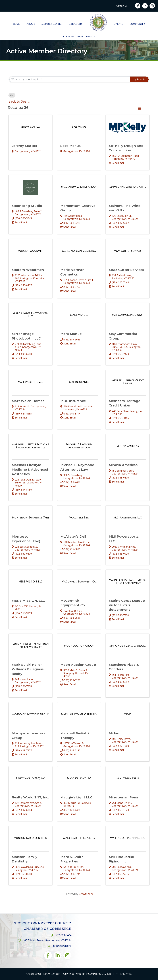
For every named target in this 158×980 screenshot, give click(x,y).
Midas (114, 733)
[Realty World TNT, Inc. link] (30, 779)
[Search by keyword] (70, 79)
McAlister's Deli (73, 536)
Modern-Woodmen (28, 270)
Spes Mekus (70, 146)
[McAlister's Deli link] (79, 518)
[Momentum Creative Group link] (79, 187)
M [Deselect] (12, 95)
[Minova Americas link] (128, 446)
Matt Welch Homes (28, 401)
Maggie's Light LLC (76, 797)
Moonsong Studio (27, 206)
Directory (76, 24)
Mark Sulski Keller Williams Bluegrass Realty (28, 669)
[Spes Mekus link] (79, 127)
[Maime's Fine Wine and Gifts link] (128, 187)
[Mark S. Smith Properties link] (79, 838)
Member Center (52, 24)
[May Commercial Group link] (128, 315)
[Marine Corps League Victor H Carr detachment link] (128, 582)
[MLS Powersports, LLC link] (128, 518)
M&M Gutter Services (126, 270)
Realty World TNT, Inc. (30, 797)
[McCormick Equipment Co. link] (79, 582)
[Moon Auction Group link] (79, 646)
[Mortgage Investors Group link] (30, 714)
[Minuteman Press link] (128, 779)
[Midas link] (128, 714)
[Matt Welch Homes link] (30, 382)
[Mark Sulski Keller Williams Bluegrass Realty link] (30, 646)
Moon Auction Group (78, 665)
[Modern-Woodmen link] (30, 251)
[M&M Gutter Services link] (127, 251)
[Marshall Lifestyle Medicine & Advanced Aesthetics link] (30, 446)
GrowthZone (86, 894)
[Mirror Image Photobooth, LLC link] (30, 315)
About (31, 24)
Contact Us (122, 6)
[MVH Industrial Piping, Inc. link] (128, 838)
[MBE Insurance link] (79, 382)
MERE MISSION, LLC (28, 601)
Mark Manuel (71, 334)
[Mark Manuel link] (79, 315)
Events (118, 24)
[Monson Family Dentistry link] (30, 838)
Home (17, 24)
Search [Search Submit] (139, 79)
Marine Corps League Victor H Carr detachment (127, 605)
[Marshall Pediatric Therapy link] (79, 714)
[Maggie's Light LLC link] (79, 779)
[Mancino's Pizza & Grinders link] (128, 646)
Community (137, 24)
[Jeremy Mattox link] (30, 127)
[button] (139, 108)
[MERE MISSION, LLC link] (30, 582)
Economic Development (79, 36)
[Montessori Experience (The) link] (30, 518)
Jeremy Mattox (24, 146)
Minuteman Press (124, 797)
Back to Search (20, 101)
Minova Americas (123, 465)
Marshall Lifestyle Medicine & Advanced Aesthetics (30, 469)
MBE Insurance (73, 401)
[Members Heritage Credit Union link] (128, 382)
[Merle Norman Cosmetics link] (79, 251)
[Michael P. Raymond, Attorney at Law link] (79, 446)
